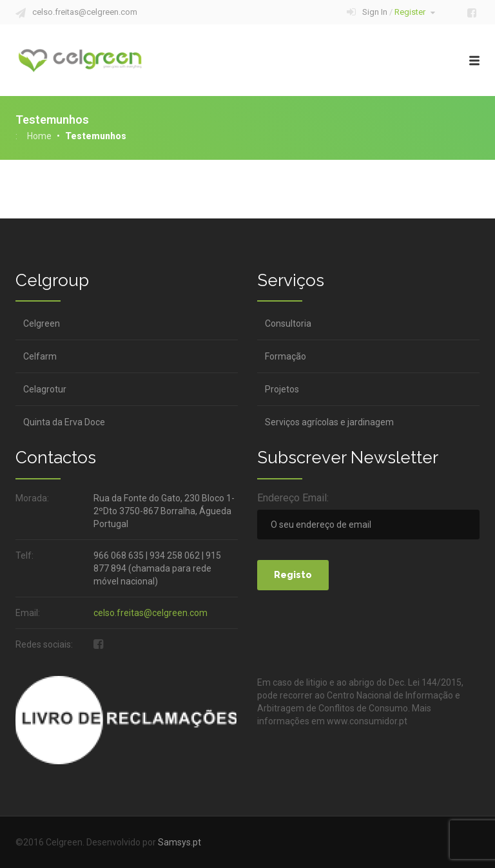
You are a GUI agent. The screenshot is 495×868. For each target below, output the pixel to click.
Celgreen (42, 323)
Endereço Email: (293, 498)
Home (39, 136)
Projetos (282, 389)
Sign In (399, 12)
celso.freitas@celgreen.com (85, 12)
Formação (286, 356)
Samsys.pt (180, 842)
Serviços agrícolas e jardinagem (329, 422)
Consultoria (288, 323)
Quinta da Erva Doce (64, 422)
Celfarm (40, 356)
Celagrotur (45, 389)
